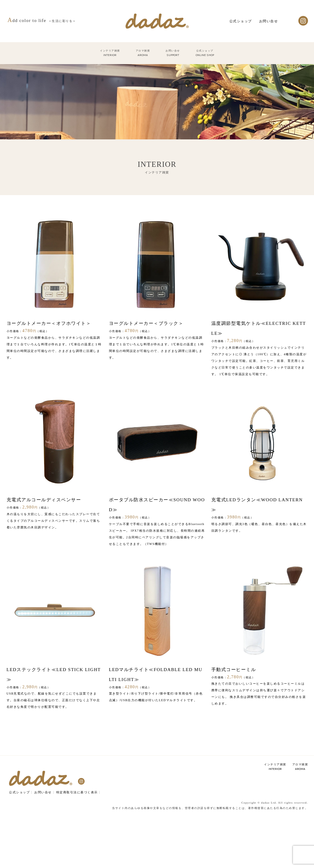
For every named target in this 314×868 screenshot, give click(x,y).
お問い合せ (269, 21)
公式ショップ (241, 21)
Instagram (303, 21)
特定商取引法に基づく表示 (77, 792)
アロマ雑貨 (300, 767)
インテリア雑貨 (275, 767)
